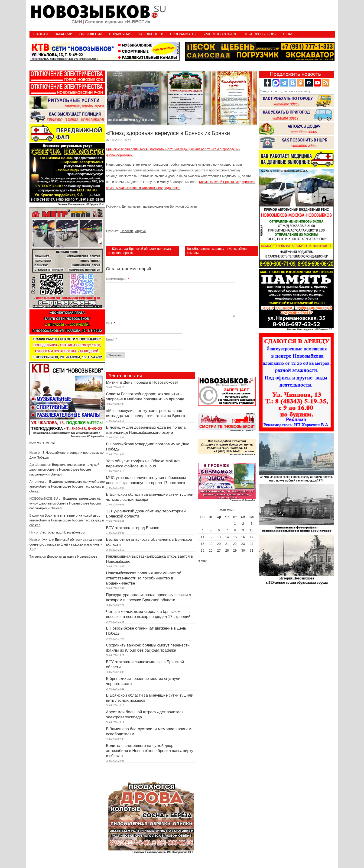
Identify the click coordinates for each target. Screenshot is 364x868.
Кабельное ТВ (151, 34)
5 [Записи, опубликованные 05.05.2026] (211, 530)
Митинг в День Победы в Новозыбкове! (142, 382)
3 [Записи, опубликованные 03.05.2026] (252, 524)
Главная (40, 34)
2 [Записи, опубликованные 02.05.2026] (243, 524)
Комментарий (118, 279)
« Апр (202, 561)
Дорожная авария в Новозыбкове (72, 556)
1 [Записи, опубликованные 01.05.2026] (235, 524)
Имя (111, 323)
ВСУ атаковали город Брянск (132, 528)
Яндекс (140, 231)
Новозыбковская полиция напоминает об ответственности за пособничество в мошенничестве (144, 578)
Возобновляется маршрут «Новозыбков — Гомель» (219, 251)
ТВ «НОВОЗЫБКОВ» (260, 34)
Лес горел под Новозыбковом (63, 532)
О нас (288, 34)
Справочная (120, 34)
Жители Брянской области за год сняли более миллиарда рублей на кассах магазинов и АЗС (66, 544)
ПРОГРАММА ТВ (183, 34)
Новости (127, 231)
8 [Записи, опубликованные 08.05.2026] (235, 530)
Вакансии (64, 34)
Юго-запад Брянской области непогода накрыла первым (139, 251)
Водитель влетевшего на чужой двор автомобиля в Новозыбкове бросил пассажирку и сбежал (65, 469)
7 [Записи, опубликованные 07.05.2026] (227, 530)
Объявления (91, 34)
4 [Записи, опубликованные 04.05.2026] (202, 530)
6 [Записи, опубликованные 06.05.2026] (219, 530)
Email (112, 339)
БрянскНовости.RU (220, 34)
